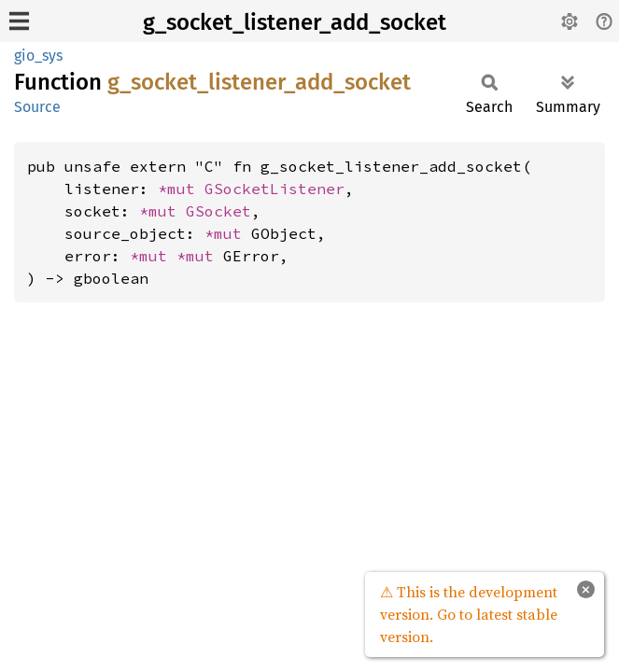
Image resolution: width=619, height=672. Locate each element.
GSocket (218, 211)
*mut (181, 189)
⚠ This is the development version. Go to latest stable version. (469, 614)
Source (37, 107)
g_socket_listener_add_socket (295, 22)
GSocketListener (274, 189)
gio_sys (38, 56)
